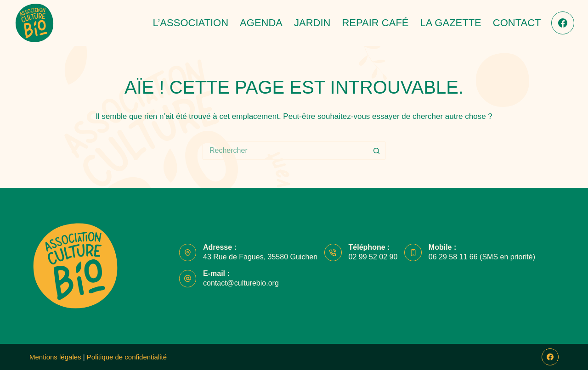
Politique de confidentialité (128, 357)
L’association (190, 23)
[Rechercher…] (285, 151)
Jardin (312, 23)
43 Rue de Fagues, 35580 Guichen (260, 257)
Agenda (261, 23)
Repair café (375, 23)
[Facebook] (563, 23)
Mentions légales (55, 357)
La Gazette (451, 23)
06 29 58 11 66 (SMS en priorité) (482, 257)
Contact (517, 23)
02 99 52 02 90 (373, 257)
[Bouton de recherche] (377, 151)
